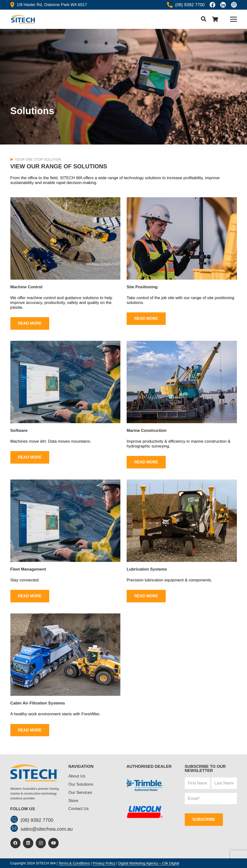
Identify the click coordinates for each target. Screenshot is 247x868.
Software (19, 431)
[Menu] (233, 19)
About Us (77, 776)
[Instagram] (41, 843)
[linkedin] (223, 5)
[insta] (234, 5)
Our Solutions (81, 784)
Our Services (80, 792)
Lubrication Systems (147, 569)
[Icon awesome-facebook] (213, 5)
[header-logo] (23, 19)
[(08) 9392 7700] (16, 820)
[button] (203, 19)
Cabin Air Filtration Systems (38, 703)
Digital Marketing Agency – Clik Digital (149, 863)
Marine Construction (147, 431)
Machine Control (26, 287)
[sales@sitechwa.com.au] (16, 829)
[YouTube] (53, 843)
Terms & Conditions (74, 863)
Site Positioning (142, 287)
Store (73, 801)
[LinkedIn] (28, 843)
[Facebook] (16, 843)
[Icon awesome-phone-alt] (170, 5)
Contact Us (79, 809)
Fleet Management (28, 569)
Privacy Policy (104, 863)
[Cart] (215, 19)
